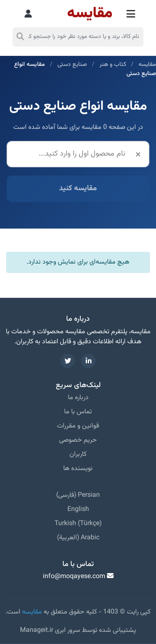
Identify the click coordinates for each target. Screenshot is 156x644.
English (78, 509)
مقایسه (147, 64)
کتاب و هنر (113, 64)
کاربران (78, 454)
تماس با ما (78, 412)
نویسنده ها (78, 469)
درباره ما (78, 398)
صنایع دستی (72, 64)
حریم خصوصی (78, 440)
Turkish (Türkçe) (78, 524)
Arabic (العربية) (78, 538)
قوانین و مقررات (78, 426)
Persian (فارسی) (78, 495)
